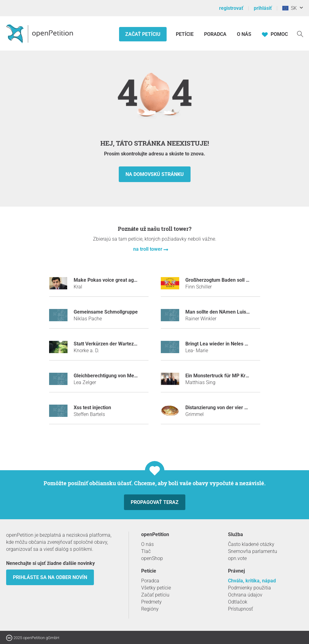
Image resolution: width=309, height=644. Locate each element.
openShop (152, 558)
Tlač (146, 551)
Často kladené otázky (251, 544)
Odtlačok (238, 602)
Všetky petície (156, 588)
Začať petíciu (143, 34)
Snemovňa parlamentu (253, 551)
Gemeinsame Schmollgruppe (106, 312)
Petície (185, 34)
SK (290, 8)
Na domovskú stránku (155, 174)
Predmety (151, 602)
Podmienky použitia (249, 588)
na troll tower (148, 249)
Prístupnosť (240, 609)
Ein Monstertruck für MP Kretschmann (228, 376)
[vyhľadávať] (300, 34)
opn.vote (237, 558)
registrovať (231, 8)
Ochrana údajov (245, 595)
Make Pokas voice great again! (108, 280)
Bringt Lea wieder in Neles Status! (223, 344)
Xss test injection (92, 408)
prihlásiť (263, 8)
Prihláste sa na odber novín (50, 577)
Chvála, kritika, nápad (252, 581)
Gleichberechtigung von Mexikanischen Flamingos (129, 376)
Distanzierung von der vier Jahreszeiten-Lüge (236, 408)
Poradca (215, 34)
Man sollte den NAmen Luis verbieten (227, 312)
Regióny (150, 609)
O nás (244, 34)
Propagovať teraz (155, 502)
